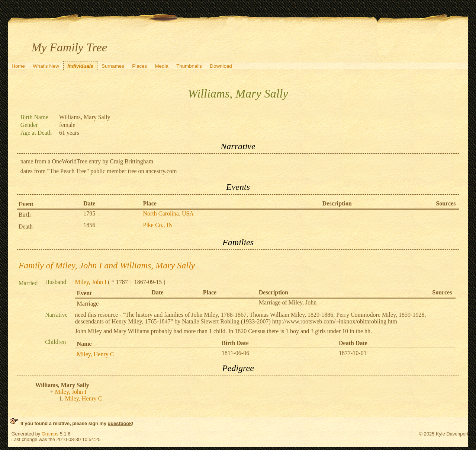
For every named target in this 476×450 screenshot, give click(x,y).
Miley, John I (91, 282)
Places (139, 66)
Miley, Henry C (96, 354)
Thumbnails (189, 66)
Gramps (50, 434)
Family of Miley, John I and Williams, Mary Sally (107, 265)
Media (162, 66)
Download (221, 66)
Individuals (80, 66)
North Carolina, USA (168, 213)
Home (18, 66)
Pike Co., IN (158, 225)
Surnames (113, 66)
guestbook (120, 423)
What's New (46, 66)
